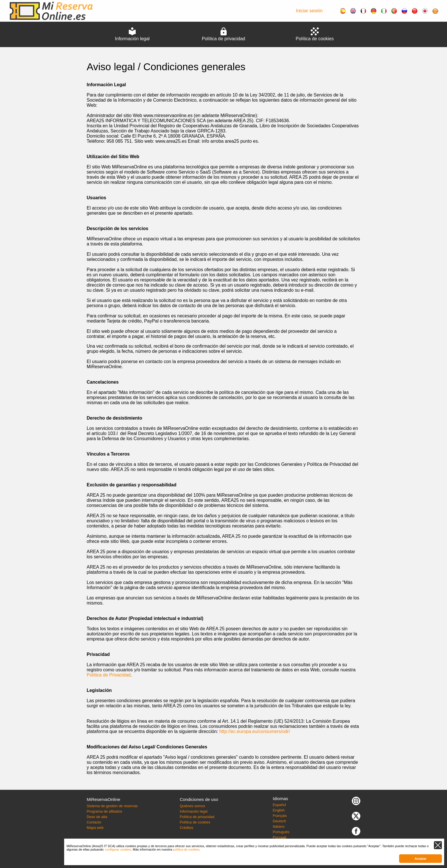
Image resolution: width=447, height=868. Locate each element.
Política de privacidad (197, 817)
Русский (280, 837)
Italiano (279, 826)
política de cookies (186, 849)
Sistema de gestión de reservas (112, 806)
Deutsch (280, 821)
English (279, 810)
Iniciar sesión (309, 11)
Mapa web (95, 828)
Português (281, 832)
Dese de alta (97, 817)
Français (280, 816)
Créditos (186, 828)
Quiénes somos (192, 806)
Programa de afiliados (104, 811)
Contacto (94, 822)
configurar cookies (118, 849)
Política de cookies (195, 822)
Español (279, 805)
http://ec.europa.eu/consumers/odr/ (255, 731)
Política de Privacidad (109, 675)
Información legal (193, 811)
